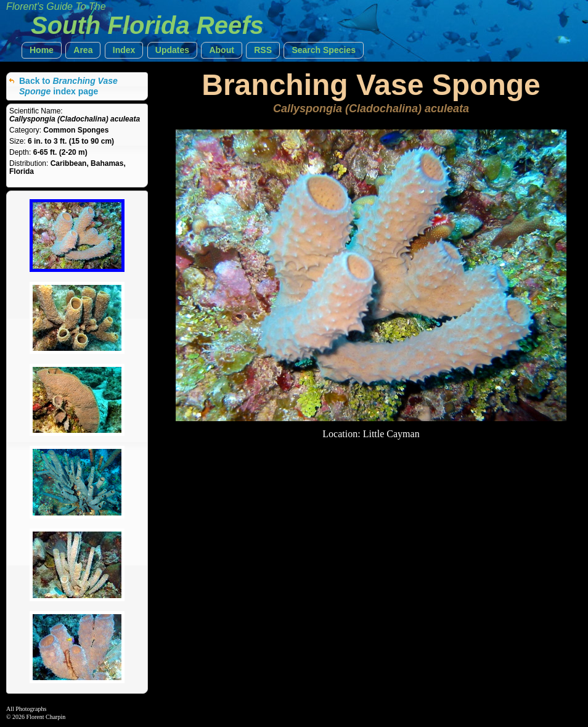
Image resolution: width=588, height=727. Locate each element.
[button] (42, 50)
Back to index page (68, 86)
